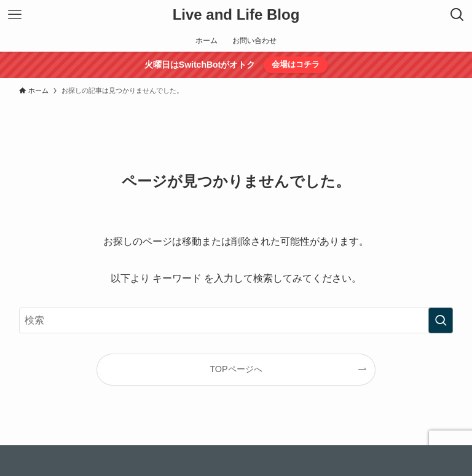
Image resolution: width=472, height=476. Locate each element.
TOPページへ (236, 369)
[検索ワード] (236, 320)
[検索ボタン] (457, 15)
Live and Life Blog (236, 15)
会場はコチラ (296, 64)
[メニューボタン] (15, 15)
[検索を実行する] (441, 320)
